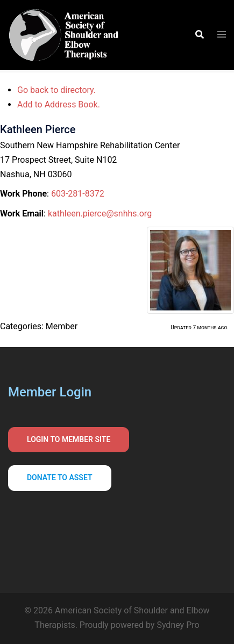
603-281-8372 (78, 194)
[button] (199, 35)
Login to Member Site (69, 439)
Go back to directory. (56, 90)
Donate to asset (60, 477)
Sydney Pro (178, 625)
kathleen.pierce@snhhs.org (100, 214)
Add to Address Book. (59, 104)
